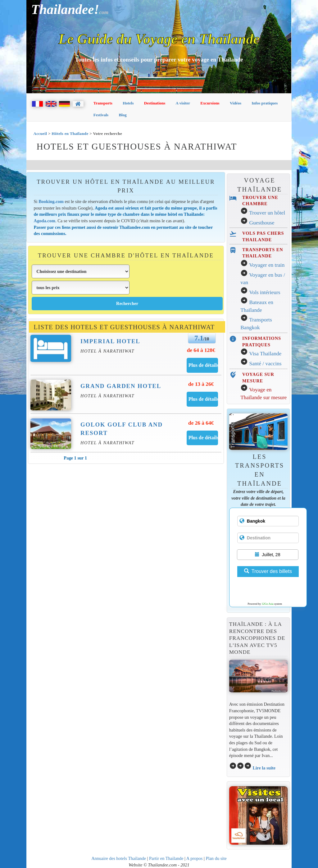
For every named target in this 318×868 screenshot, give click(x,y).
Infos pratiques (265, 103)
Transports (103, 103)
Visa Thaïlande (265, 354)
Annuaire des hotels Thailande (119, 858)
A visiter (183, 103)
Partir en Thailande (166, 858)
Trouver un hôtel (267, 213)
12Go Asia (268, 604)
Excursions (210, 103)
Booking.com (51, 201)
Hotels (128, 103)
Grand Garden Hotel (121, 386)
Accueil (40, 134)
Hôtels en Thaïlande (70, 134)
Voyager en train (267, 265)
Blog (123, 115)
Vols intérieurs (265, 292)
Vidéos (236, 103)
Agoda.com (45, 221)
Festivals (101, 115)
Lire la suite (264, 768)
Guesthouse (262, 223)
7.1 (199, 338)
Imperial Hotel (110, 341)
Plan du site (216, 858)
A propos (195, 858)
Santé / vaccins (266, 364)
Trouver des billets (268, 571)
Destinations (155, 103)
